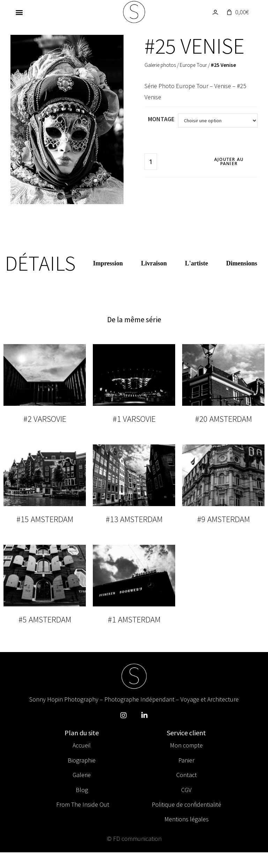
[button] (19, 12)
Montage (161, 119)
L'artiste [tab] (196, 263)
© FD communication (134, 839)
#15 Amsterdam (45, 519)
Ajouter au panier (229, 161)
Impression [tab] (108, 263)
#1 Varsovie (134, 419)
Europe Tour (193, 65)
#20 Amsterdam (224, 419)
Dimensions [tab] (242, 263)
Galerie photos (160, 65)
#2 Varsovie (45, 419)
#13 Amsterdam (134, 519)
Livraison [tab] (154, 263)
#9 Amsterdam (224, 519)
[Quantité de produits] (151, 162)
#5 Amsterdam (45, 619)
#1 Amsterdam (134, 619)
